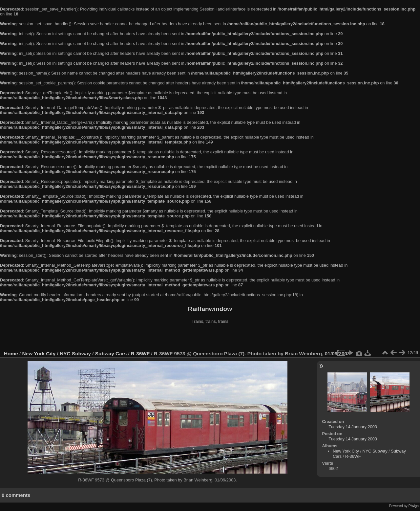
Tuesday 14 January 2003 (353, 427)
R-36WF (140, 354)
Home (11, 354)
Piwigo (414, 506)
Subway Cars (111, 354)
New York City (39, 354)
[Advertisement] (210, 338)
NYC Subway (75, 354)
